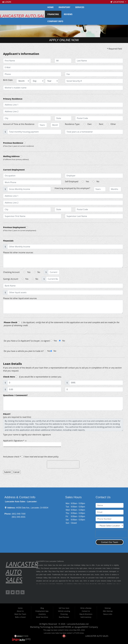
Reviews (68, 14)
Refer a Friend (20, 617)
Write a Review (86, 608)
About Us (20, 611)
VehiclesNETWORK (63, 627)
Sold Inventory (86, 617)
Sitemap (108, 608)
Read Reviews (64, 617)
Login (7, 2)
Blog (42, 608)
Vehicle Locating (64, 611)
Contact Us (86, 611)
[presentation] (63, 464)
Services (80, 7)
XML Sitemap (108, 611)
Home (50, 7)
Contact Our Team (110, 542)
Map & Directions (86, 614)
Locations (117, 2)
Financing (53, 14)
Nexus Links (108, 614)
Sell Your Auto (64, 608)
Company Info (55, 21)
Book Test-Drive (42, 617)
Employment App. (42, 611)
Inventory (64, 7)
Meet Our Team (20, 614)
